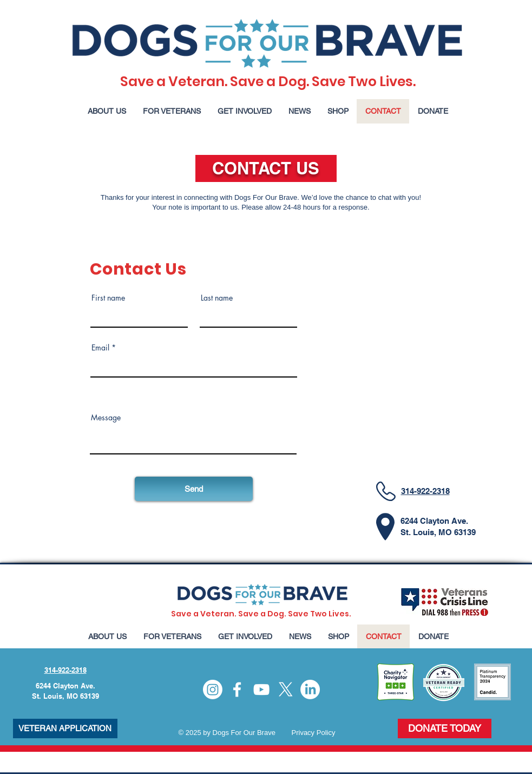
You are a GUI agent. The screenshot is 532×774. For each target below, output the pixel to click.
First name (108, 298)
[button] (107, 111)
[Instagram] (213, 690)
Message (106, 418)
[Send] (194, 489)
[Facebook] (237, 690)
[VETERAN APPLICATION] (65, 729)
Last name (217, 298)
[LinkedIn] (310, 690)
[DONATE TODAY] (445, 729)
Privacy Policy (314, 733)
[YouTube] (261, 690)
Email (100, 348)
